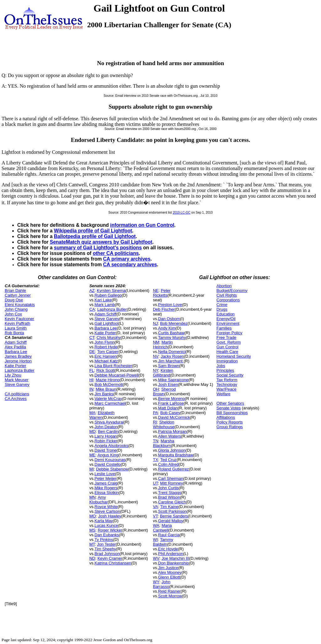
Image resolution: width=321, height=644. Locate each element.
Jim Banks (104, 394)
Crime (222, 305)
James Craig (106, 483)
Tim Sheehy (105, 549)
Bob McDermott (109, 384)
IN (91, 389)
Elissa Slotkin (107, 493)
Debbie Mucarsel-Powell (117, 375)
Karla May (104, 521)
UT (155, 483)
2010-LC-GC (182, 213)
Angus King (108, 455)
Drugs (222, 309)
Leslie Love (105, 474)
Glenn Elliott (169, 577)
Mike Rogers (106, 488)
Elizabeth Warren (102, 415)
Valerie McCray (108, 399)
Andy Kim (167, 328)
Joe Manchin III (175, 558)
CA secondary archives (130, 265)
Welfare (224, 394)
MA (92, 413)
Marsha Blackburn (164, 443)
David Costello (108, 464)
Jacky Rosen (172, 356)
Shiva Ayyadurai (109, 422)
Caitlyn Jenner (18, 295)
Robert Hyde (106, 347)
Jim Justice (168, 568)
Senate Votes (229, 408)
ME (92, 455)
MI (92, 469)
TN (156, 441)
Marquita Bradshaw (176, 455)
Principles (225, 370)
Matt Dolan (168, 408)
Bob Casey (170, 413)
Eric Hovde (168, 549)
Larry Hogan (106, 436)
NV (156, 356)
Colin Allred (168, 464)
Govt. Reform (229, 342)
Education (226, 314)
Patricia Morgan (172, 431)
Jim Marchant (171, 361)
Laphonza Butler (20, 370)
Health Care (227, 352)
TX (156, 460)
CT (92, 338)
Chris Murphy (109, 338)
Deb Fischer (164, 309)
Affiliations (226, 417)
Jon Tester (107, 544)
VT (155, 516)
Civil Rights (227, 295)
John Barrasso (162, 584)
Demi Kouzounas (110, 460)
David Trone (106, 450)
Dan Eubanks (107, 535)
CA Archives (16, 399)
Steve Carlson (108, 511)
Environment (228, 323)
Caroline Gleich (172, 502)
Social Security (230, 375)
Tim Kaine (169, 507)
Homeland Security (234, 356)
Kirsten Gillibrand (163, 373)
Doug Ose (14, 300)
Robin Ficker (106, 441)
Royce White (106, 507)
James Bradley (18, 356)
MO (93, 516)
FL (92, 370)
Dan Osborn (169, 319)
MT (92, 544)
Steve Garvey (17, 384)
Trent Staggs (170, 493)
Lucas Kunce (106, 525)
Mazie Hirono (108, 380)
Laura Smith (16, 328)
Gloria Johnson (172, 450)
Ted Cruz (168, 460)
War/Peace (227, 389)
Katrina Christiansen (113, 563)
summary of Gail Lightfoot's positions (98, 248)
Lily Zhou (13, 375)
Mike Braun (106, 389)
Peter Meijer (106, 478)
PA (155, 413)
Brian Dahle (15, 291)
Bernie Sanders (174, 516)
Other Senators (230, 403)
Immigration (227, 361)
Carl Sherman (171, 478)
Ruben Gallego (108, 295)
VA (155, 507)
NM (156, 342)
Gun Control (228, 347)
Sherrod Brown (164, 392)
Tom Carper (108, 352)
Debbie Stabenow (112, 469)
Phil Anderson (171, 554)
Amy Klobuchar (99, 500)
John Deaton (106, 427)
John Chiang (16, 309)
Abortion (224, 286)
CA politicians (17, 394)
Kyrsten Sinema (111, 291)
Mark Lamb (105, 305)
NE (156, 291)
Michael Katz (106, 361)
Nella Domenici (172, 352)
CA (92, 309)
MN (92, 497)
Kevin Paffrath (17, 323)
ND (92, 558)
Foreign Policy (229, 333)
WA (156, 525)
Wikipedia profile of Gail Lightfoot (93, 231)
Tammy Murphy (172, 338)
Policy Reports (230, 422)
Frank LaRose (171, 403)
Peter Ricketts (162, 293)
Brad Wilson (169, 497)
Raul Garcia (169, 535)
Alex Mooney (170, 572)
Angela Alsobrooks (112, 446)
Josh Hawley (110, 516)
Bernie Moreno (171, 399)
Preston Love (170, 305)
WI (155, 540)
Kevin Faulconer (19, 319)
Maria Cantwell (162, 528)
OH (156, 389)
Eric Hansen (106, 356)
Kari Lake (103, 300)
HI (91, 380)
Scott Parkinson (172, 511)
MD (92, 431)
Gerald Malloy (171, 521)
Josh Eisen (168, 384)
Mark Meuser (17, 380)
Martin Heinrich (163, 345)
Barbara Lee (16, 352)
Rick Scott (105, 370)
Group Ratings (230, 427)
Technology (227, 384)
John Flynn (105, 342)
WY (156, 582)
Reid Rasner (169, 591)
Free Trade (227, 338)
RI (155, 422)
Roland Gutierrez (173, 469)
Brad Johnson (107, 554)
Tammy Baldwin (163, 542)
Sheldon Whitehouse (164, 424)
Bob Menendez (174, 323)
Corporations (228, 300)
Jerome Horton (18, 361)
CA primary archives (127, 259)
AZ (92, 291)
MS (92, 530)
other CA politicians (116, 253)
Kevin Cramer (110, 558)
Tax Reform (227, 380)
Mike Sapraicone (173, 380)
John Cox (13, 314)
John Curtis (168, 488)
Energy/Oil (226, 319)
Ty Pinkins (104, 540)
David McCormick (174, 417)
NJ (155, 323)
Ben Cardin (108, 431)
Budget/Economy (232, 291)
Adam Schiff (16, 342)
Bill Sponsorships (232, 413)
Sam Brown (168, 366)
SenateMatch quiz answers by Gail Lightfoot (101, 242)
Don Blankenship (173, 563)
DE (92, 352)
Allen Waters (169, 436)
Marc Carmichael (110, 403)
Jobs (221, 366)
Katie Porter (16, 366)
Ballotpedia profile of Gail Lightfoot (95, 236)
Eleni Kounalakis (20, 305)
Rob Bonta (14, 333)
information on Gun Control (142, 225)
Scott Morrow (170, 596)
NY (156, 370)
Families (224, 328)
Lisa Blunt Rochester (113, 366)
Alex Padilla (15, 347)
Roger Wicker (110, 530)
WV (156, 558)
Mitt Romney (172, 483)
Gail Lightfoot (107, 323)
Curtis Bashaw (171, 333)
